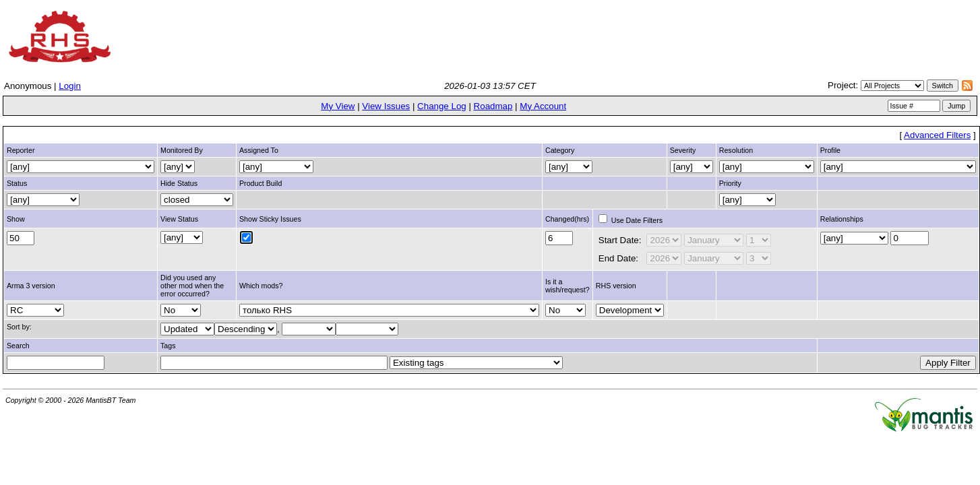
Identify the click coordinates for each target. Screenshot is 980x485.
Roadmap (493, 106)
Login (70, 86)
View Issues (386, 106)
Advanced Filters (937, 135)
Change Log (442, 106)
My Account (543, 106)
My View (338, 106)
